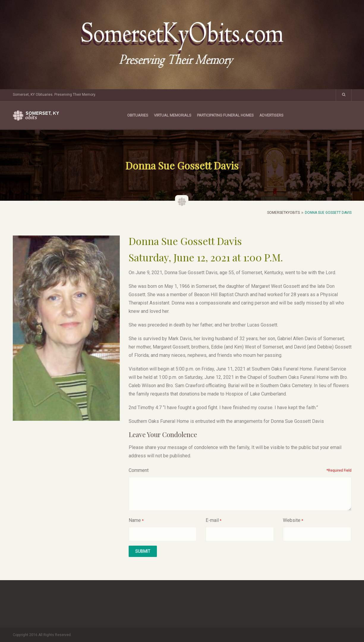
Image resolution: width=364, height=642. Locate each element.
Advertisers (271, 115)
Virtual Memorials (173, 115)
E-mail (212, 520)
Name (135, 520)
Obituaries (138, 115)
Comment (139, 470)
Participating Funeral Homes (225, 115)
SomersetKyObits (283, 213)
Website (292, 520)
